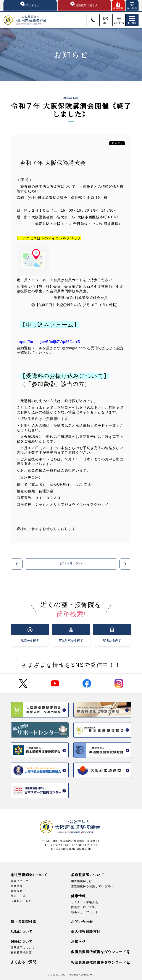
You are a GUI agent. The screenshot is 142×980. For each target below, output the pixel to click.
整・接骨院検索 (23, 921)
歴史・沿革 (18, 896)
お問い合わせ (82, 921)
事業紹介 (17, 886)
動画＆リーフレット (85, 912)
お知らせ (78, 941)
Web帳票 (132, 8)
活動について (22, 931)
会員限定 (118, 8)
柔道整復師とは (82, 881)
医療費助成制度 (21, 952)
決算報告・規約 (21, 901)
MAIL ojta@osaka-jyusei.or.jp (71, 849)
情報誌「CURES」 (84, 907)
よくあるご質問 (23, 962)
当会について (20, 881)
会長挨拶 (17, 891)
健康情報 (78, 896)
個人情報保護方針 (86, 931)
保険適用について (23, 947)
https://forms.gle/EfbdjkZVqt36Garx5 (48, 342)
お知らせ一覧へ (71, 564)
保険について (22, 941)
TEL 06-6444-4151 (57, 845)
